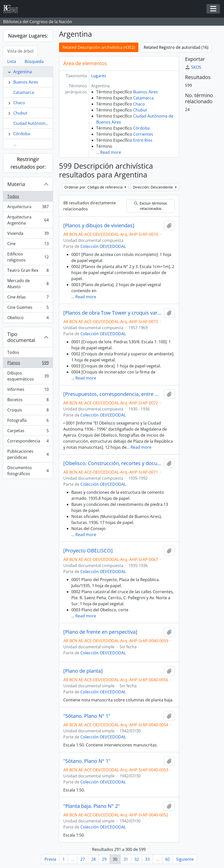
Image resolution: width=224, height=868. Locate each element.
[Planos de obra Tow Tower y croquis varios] (113, 313)
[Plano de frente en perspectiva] (100, 632)
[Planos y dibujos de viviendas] (99, 225)
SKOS (193, 67)
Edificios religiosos (28, 257)
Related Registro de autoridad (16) (176, 47)
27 (83, 859)
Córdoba (22, 134)
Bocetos (28, 401)
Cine (28, 245)
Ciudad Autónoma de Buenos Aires (46, 123)
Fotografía (28, 421)
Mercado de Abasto (28, 284)
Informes (28, 390)
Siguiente (185, 859)
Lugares (99, 76)
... (15, 144)
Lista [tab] (12, 61)
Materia (16, 184)
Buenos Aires (26, 82)
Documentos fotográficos (28, 471)
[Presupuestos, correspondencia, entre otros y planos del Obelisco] (113, 394)
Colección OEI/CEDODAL (103, 246)
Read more (111, 152)
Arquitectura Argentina (28, 220)
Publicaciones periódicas (28, 454)
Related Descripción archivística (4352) (99, 47)
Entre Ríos (143, 140)
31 (126, 859)
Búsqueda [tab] (34, 61)
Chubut (20, 113)
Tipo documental (21, 337)
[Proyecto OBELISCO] (88, 551)
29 (104, 859)
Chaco (19, 103)
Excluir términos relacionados (151, 206)
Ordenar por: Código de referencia (94, 187)
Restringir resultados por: (28, 163)
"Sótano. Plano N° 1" (87, 716)
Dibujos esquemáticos (28, 376)
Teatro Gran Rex (28, 271)
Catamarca (24, 92)
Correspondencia (28, 442)
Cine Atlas (28, 298)
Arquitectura (28, 208)
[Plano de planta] (83, 671)
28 (93, 859)
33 (147, 859)
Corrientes (143, 134)
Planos (28, 364)
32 (137, 859)
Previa (50, 859)
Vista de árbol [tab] (20, 51)
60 (167, 859)
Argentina (23, 72)
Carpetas (28, 432)
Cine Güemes (28, 308)
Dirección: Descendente (153, 187)
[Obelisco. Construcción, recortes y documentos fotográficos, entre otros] (113, 463)
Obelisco (28, 319)
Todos (13, 196)
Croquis (28, 411)
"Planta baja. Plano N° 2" (92, 806)
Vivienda (28, 234)
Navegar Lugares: (28, 36)
